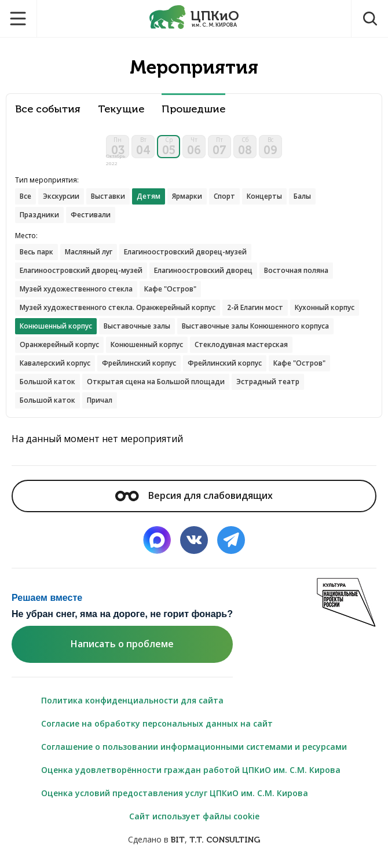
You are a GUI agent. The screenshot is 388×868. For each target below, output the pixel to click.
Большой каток (47, 382)
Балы (302, 196)
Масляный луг (89, 252)
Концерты (264, 196)
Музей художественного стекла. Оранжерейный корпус (118, 307)
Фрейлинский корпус (139, 363)
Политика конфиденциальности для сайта (132, 700)
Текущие (121, 109)
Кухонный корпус (325, 307)
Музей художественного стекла (76, 289)
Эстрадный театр (268, 382)
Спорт (224, 196)
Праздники (39, 215)
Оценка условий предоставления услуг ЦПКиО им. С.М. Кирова (175, 793)
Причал (100, 400)
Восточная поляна (296, 270)
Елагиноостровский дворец (203, 270)
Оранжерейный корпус (59, 344)
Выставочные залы (137, 326)
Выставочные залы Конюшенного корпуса (255, 326)
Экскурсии (61, 196)
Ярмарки (187, 196)
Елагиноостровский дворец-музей (185, 252)
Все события (48, 109)
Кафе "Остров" (170, 289)
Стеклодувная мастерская (241, 344)
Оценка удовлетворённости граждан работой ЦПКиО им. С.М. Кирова (191, 770)
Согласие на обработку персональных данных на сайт (157, 723)
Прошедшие (193, 109)
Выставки (108, 196)
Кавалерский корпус (55, 363)
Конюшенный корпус (147, 344)
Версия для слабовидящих (194, 495)
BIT (178, 840)
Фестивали (91, 215)
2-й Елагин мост (255, 307)
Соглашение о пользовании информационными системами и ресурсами (194, 747)
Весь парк (36, 252)
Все (25, 196)
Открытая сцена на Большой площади (156, 382)
